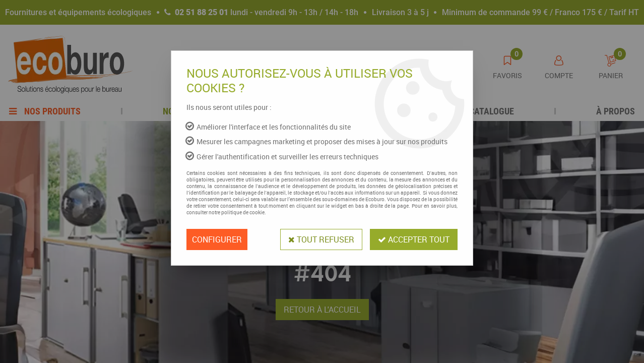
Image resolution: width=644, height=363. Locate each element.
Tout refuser (321, 239)
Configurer (217, 239)
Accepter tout (414, 239)
